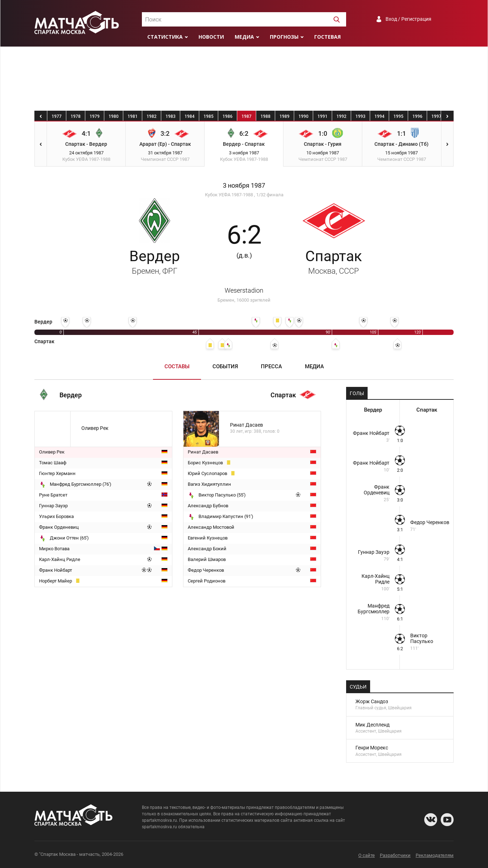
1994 (379, 116)
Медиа (244, 37)
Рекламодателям (435, 855)
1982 (152, 116)
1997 (436, 116)
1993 (360, 116)
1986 (228, 116)
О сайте (367, 855)
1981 (133, 116)
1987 (247, 116)
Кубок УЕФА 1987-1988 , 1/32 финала (244, 195)
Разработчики (395, 855)
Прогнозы (284, 37)
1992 (341, 116)
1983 (171, 116)
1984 (190, 116)
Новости (211, 37)
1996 (417, 116)
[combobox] (244, 19)
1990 (303, 116)
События (225, 366)
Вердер (155, 262)
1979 (95, 116)
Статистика (165, 37)
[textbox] (244, 20)
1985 (209, 116)
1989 (284, 116)
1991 (322, 116)
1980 (114, 116)
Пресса (271, 366)
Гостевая (327, 37)
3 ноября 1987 (244, 186)
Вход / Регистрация (408, 19)
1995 (398, 116)
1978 (76, 116)
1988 (265, 116)
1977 (57, 116)
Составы (177, 366)
